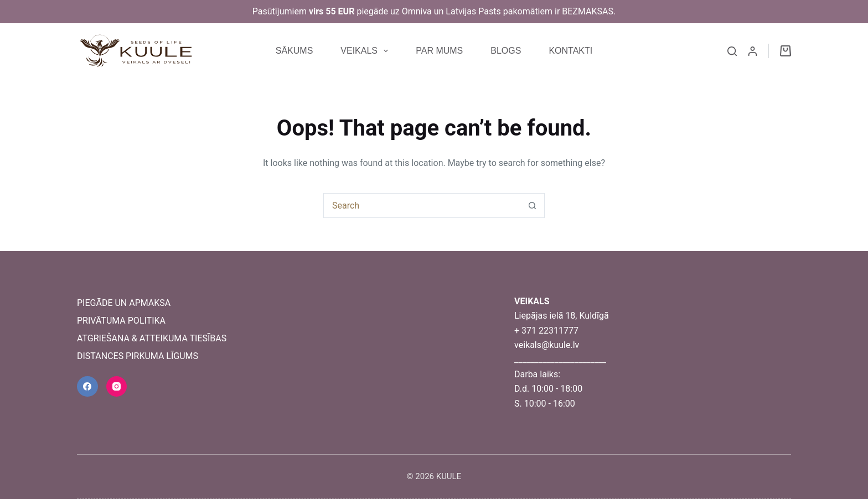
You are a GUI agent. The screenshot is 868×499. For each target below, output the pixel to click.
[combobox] (422, 206)
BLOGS (506, 51)
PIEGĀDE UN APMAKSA (124, 303)
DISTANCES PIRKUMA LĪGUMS (138, 356)
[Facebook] (87, 387)
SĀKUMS (294, 51)
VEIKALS (366, 51)
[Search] (732, 51)
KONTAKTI (570, 51)
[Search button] (532, 206)
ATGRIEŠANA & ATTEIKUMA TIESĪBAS (152, 338)
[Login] (753, 51)
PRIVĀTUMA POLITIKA (121, 321)
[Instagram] (117, 387)
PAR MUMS (439, 51)
